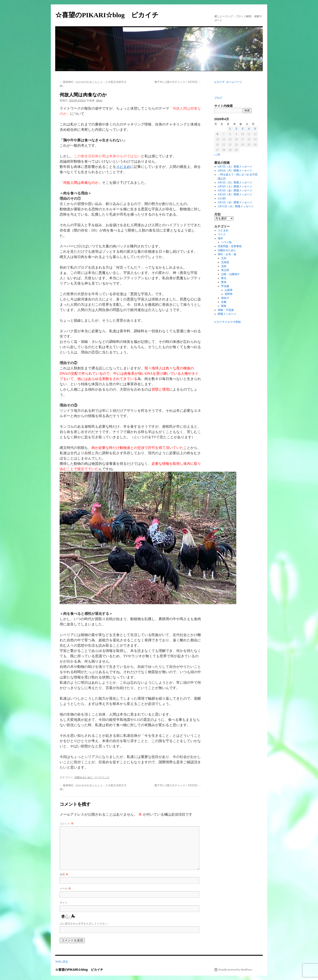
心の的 (222, 198)
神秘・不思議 (226, 310)
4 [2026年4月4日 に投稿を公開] (249, 129)
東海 (224, 282)
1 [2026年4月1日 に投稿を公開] (230, 129)
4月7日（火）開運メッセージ (235, 167)
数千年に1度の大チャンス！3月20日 (178, 82)
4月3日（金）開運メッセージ (235, 190)
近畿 (224, 302)
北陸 (224, 266)
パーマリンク (102, 777)
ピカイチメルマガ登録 (227, 322)
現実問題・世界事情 (230, 246)
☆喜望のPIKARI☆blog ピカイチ (110, 15)
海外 (220, 238)
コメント (67, 824)
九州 (224, 258)
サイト (64, 903)
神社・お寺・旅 (227, 254)
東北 (224, 278)
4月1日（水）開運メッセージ (235, 202)
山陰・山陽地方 (230, 274)
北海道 (225, 262)
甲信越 (225, 286)
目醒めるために (84, 777)
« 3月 (217, 155)
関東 (224, 306)
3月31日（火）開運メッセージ (236, 206)
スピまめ (123, 167)
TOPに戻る (62, 962)
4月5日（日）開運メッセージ (235, 182)
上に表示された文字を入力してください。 (85, 924)
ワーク (222, 234)
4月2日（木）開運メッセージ (235, 194)
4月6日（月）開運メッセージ (235, 171)
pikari (99, 101)
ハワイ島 (226, 242)
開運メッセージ (227, 314)
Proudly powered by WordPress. (236, 970)
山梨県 (229, 290)
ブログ (218, 98)
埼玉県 (225, 270)
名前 (64, 874)
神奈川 (225, 298)
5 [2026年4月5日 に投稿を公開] (255, 129)
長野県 (229, 294)
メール (65, 889)
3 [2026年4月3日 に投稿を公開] (243, 129)
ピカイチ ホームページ (228, 82)
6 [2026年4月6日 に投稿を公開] (217, 134)
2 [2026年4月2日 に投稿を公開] (236, 129)
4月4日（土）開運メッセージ (235, 186)
